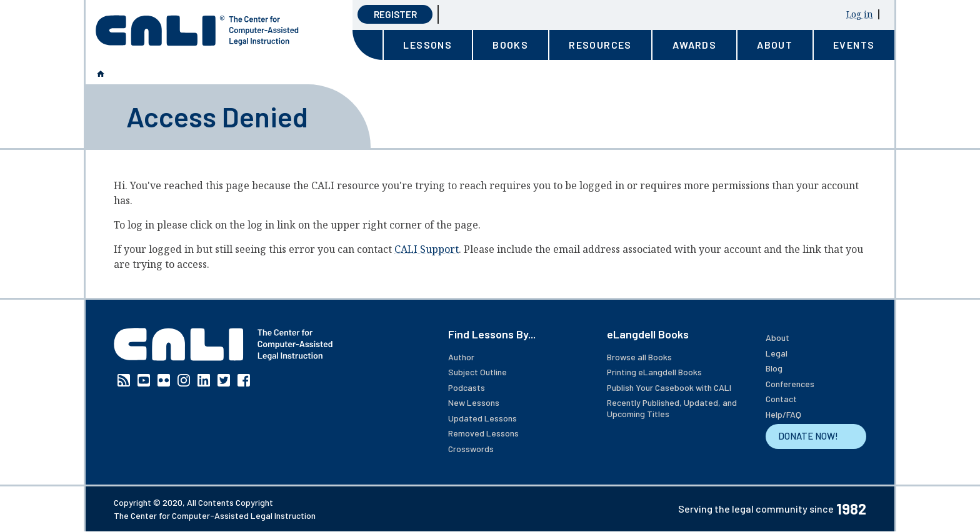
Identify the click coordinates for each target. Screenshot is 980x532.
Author (461, 357)
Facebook (244, 380)
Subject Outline (477, 372)
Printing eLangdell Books (654, 372)
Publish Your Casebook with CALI (669, 387)
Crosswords (471, 449)
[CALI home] (197, 31)
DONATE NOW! (808, 436)
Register (395, 14)
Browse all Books (639, 357)
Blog (774, 368)
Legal (777, 353)
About (777, 337)
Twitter (224, 380)
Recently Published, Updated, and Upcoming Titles (672, 408)
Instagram (184, 380)
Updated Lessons (482, 418)
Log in (860, 14)
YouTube (144, 380)
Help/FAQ (783, 414)
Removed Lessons (483, 433)
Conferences (790, 384)
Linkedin (204, 380)
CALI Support (427, 249)
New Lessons (474, 402)
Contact (781, 399)
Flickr (164, 380)
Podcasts (467, 387)
